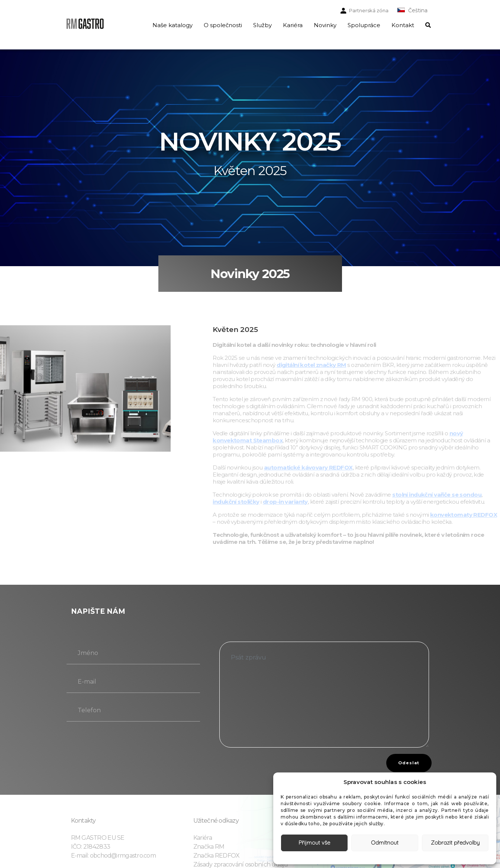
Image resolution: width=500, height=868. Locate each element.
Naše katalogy (172, 25)
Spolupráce (364, 25)
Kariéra (293, 25)
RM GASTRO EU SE (98, 838)
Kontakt (403, 25)
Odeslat (409, 763)
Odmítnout (385, 843)
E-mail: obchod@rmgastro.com (114, 856)
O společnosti (223, 25)
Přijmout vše (314, 843)
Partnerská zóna (369, 10)
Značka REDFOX (217, 856)
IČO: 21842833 (91, 847)
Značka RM (209, 847)
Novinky (325, 25)
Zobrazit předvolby (455, 843)
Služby (262, 25)
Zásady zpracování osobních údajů (241, 864)
